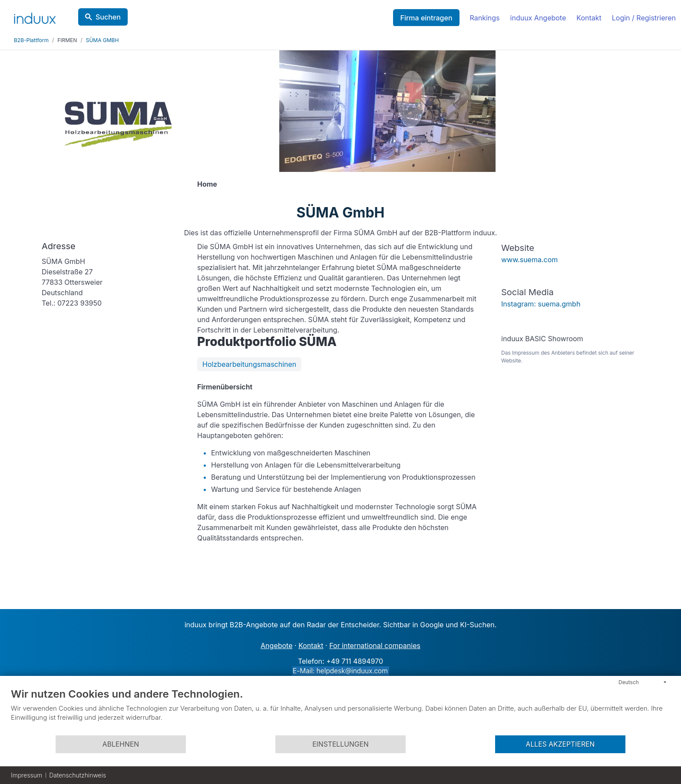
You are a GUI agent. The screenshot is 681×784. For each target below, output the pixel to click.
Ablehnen (121, 744)
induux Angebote (538, 18)
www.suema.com (529, 260)
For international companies (375, 646)
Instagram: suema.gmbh (541, 304)
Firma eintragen (426, 18)
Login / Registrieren (644, 18)
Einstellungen (340, 744)
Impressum (26, 775)
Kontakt (589, 18)
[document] (340, 711)
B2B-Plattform (31, 40)
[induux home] (35, 16)
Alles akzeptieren (560, 744)
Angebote (276, 646)
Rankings (485, 18)
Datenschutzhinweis (78, 775)
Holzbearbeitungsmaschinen (249, 364)
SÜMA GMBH (102, 40)
